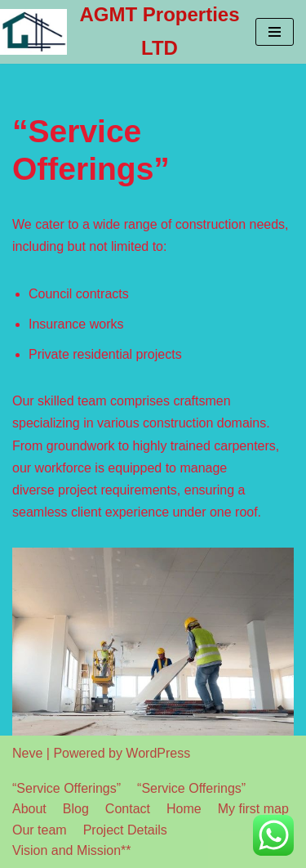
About (29, 809)
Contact (128, 809)
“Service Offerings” (67, 788)
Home (184, 809)
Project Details (125, 830)
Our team (40, 830)
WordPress (158, 753)
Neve (27, 753)
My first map (253, 809)
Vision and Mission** (72, 850)
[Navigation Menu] (275, 32)
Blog (76, 809)
